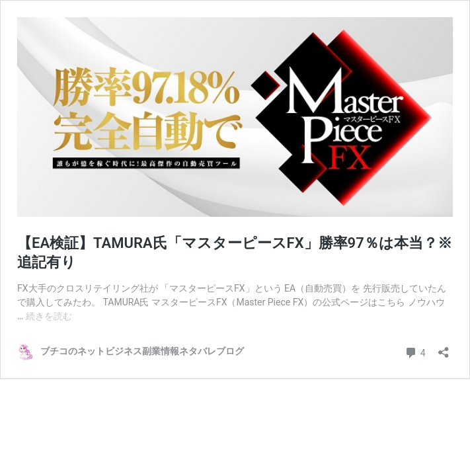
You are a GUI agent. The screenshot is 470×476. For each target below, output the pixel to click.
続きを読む (49, 316)
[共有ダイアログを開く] (444, 348)
